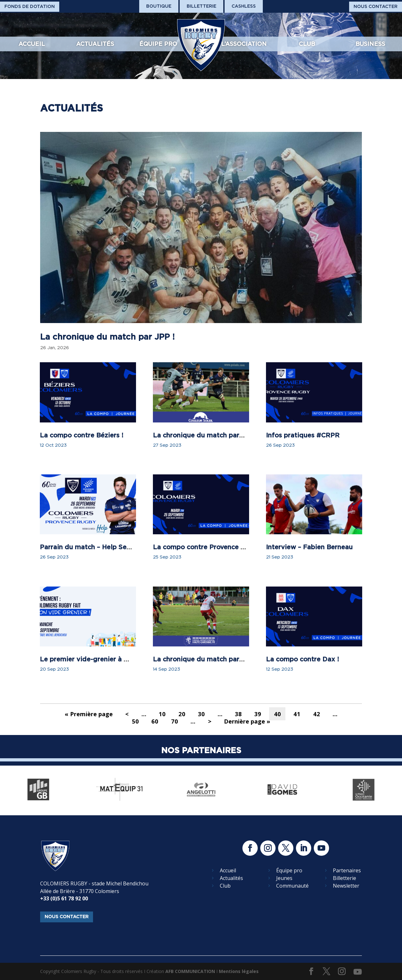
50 (135, 721)
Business (370, 44)
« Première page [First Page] (89, 714)
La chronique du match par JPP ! (107, 337)
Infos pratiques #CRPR (303, 435)
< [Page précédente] (127, 714)
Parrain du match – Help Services (93, 547)
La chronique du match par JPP (203, 435)
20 (182, 714)
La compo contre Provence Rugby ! (209, 547)
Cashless (244, 6)
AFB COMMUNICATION (190, 971)
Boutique (159, 6)
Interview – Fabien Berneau (309, 547)
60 (155, 721)
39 (258, 714)
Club (307, 44)
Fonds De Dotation (30, 6)
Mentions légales (239, 971)
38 (238, 714)
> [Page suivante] (210, 721)
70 (175, 721)
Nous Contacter (376, 6)
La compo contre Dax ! (302, 659)
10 (162, 714)
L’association (244, 44)
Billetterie (201, 6)
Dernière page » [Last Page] (247, 721)
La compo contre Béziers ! (82, 435)
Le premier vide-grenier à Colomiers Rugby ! (111, 659)
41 (297, 714)
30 (201, 714)
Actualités (95, 44)
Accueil (32, 44)
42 (317, 714)
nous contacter (67, 917)
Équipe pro (158, 44)
